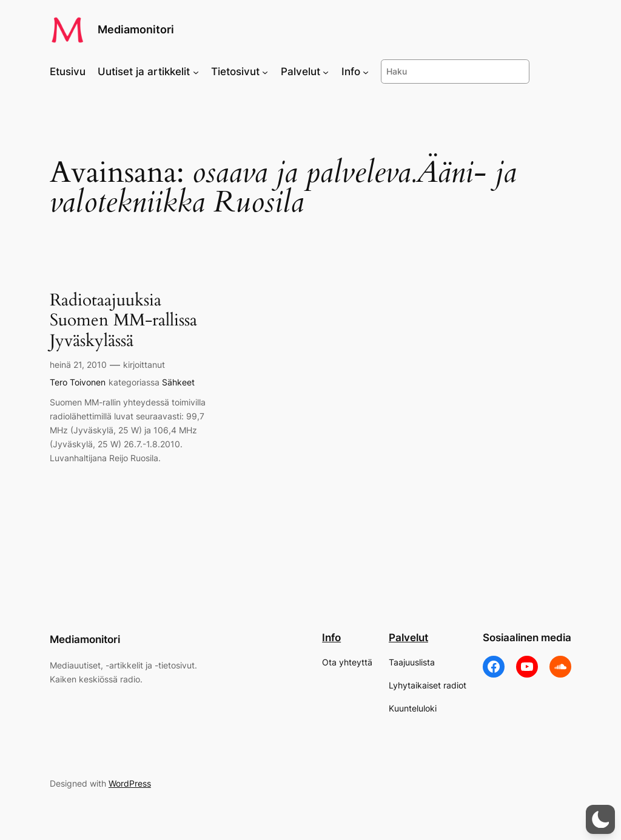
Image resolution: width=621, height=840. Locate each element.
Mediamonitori (136, 29)
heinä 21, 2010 (78, 365)
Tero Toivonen (78, 382)
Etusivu (68, 72)
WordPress (130, 783)
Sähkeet (178, 382)
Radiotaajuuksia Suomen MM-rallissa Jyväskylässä (123, 320)
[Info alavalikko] (366, 72)
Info (331, 638)
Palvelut (408, 638)
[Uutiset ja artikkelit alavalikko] (196, 72)
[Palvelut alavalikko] (326, 72)
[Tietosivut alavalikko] (265, 72)
